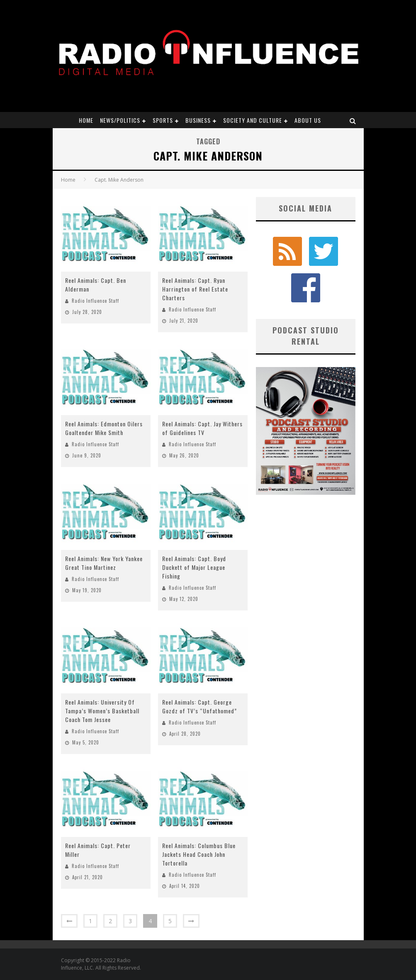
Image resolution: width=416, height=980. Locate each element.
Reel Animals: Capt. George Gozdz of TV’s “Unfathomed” (199, 706)
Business (198, 120)
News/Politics (120, 120)
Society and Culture (253, 120)
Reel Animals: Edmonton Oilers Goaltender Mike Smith (104, 428)
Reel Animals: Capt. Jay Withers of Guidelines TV (202, 428)
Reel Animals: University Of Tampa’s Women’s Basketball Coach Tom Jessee (102, 711)
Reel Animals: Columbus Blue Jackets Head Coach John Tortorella (199, 854)
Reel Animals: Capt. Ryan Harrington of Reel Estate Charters (195, 289)
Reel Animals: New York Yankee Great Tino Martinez (104, 563)
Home (86, 120)
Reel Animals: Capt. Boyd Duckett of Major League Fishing (194, 567)
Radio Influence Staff (95, 301)
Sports (163, 120)
